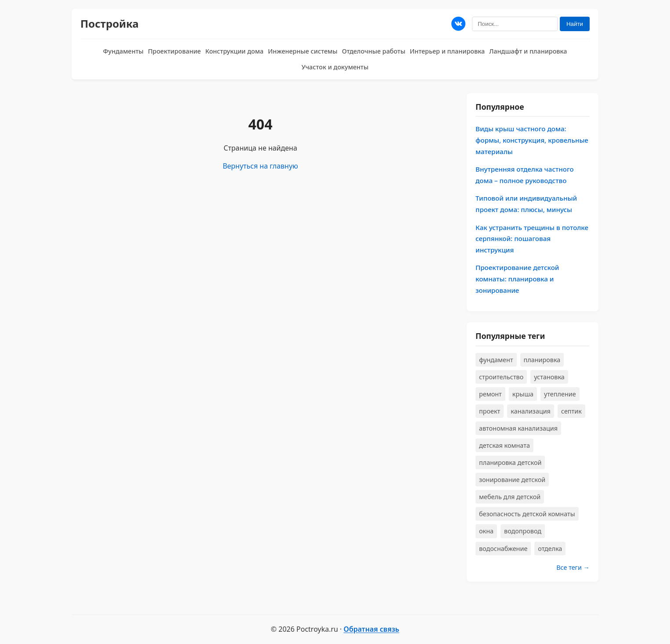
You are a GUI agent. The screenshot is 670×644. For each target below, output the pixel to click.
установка (549, 377)
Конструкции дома (234, 51)
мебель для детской (510, 497)
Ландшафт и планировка (528, 51)
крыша (523, 394)
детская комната (504, 445)
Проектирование (175, 51)
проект (490, 411)
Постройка (110, 23)
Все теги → (573, 567)
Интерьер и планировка (447, 51)
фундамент (496, 360)
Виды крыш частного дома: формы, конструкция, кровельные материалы (532, 140)
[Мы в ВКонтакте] (458, 24)
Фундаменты (123, 51)
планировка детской (510, 462)
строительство (501, 377)
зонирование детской (512, 480)
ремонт (490, 394)
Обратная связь (372, 629)
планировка (542, 360)
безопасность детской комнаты (527, 514)
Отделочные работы (374, 51)
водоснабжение (503, 549)
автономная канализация (518, 428)
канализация (531, 411)
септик (571, 411)
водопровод (523, 531)
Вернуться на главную (260, 166)
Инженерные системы (303, 51)
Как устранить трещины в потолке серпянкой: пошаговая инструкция (532, 239)
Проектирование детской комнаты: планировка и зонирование (517, 279)
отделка (550, 549)
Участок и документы (335, 67)
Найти (575, 24)
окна (486, 531)
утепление (560, 394)
